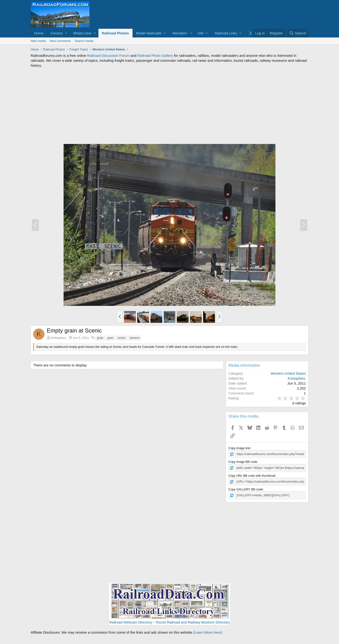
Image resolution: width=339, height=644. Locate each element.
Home (39, 33)
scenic (121, 338)
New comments (60, 41)
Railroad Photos (115, 33)
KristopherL (59, 338)
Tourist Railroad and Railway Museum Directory (193, 622)
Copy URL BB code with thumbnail (252, 476)
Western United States (288, 373)
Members (180, 33)
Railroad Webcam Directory (131, 622)
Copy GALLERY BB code (246, 489)
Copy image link (239, 448)
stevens (135, 338)
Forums (57, 33)
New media (38, 41)
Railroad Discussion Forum (108, 55)
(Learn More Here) (208, 632)
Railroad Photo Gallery (155, 55)
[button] (66, 33)
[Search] (298, 33)
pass (110, 338)
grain (100, 338)
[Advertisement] (169, 106)
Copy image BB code (243, 462)
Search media (84, 41)
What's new (82, 33)
